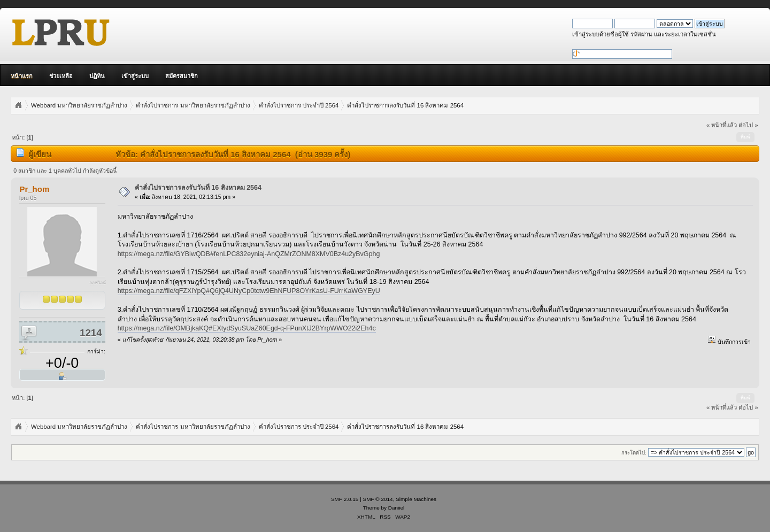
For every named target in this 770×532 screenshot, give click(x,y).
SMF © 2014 (378, 499)
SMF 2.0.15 (345, 499)
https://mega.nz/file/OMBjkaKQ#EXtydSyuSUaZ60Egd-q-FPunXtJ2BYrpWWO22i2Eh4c (247, 328)
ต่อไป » (748, 125)
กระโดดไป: (634, 453)
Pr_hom (34, 189)
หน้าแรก (22, 76)
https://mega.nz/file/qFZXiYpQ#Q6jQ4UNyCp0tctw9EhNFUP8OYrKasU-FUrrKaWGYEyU (249, 291)
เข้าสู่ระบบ (135, 76)
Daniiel (396, 508)
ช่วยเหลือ (61, 76)
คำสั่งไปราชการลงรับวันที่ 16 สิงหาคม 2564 (198, 188)
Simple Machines (416, 499)
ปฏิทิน (97, 76)
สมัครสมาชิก (182, 76)
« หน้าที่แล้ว (722, 125)
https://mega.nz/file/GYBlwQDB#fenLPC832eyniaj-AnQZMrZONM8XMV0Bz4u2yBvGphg (249, 254)
